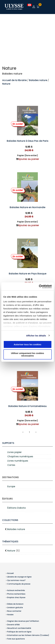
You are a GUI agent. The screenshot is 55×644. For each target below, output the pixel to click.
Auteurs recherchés (16, 590)
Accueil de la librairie (14, 80)
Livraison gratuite (15, 607)
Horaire (10, 615)
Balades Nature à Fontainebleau (27, 406)
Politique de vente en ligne (19, 632)
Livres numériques (18, 461)
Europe (11, 486)
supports (8, 443)
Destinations (10, 477)
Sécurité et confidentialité (19, 628)
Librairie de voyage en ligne (19, 577)
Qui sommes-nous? (16, 580)
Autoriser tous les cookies (28, 344)
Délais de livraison (15, 604)
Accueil (10, 573)
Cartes (11, 465)
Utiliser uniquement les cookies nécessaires (27, 354)
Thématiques (10, 541)
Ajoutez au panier (29, 159)
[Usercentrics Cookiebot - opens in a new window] (39, 287)
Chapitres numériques (20, 456)
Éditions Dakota (16, 508)
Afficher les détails (36, 336)
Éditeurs (7, 499)
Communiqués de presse (19, 584)
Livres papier (15, 452)
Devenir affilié (13, 625)
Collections (10, 520)
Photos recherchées (16, 594)
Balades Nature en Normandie (27, 207)
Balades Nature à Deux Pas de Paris (28, 141)
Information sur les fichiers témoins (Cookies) (28, 635)
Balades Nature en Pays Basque (28, 274)
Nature (6, 84)
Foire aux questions (16, 639)
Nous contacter (14, 611)
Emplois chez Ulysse (16, 597)
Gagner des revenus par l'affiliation (23, 621)
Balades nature (38, 80)
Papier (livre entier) (28, 155)
